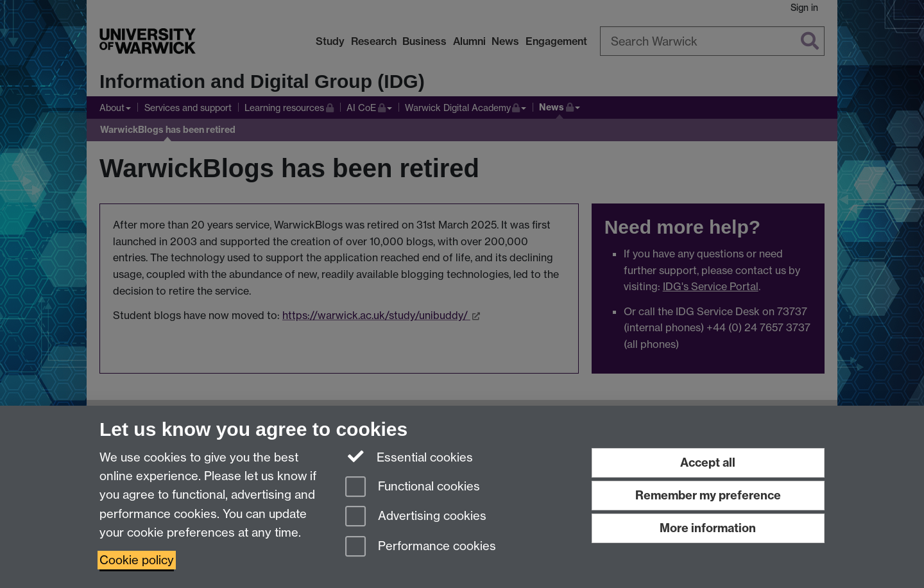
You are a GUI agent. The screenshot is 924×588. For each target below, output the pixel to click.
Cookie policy (137, 560)
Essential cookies (409, 456)
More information (708, 528)
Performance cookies (421, 547)
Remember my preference (708, 495)
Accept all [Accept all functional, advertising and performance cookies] (708, 463)
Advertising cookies (416, 517)
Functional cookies (413, 488)
